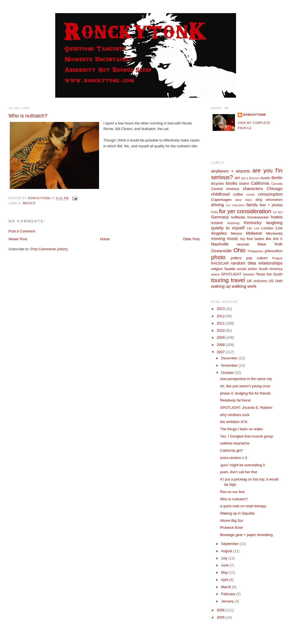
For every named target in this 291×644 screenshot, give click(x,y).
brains (244, 183)
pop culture (257, 258)
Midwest (254, 233)
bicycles (218, 183)
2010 (221, 331)
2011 (221, 323)
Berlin (277, 178)
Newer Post (18, 239)
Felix (215, 212)
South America (270, 269)
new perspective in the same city (246, 379)
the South (275, 274)
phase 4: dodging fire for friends (245, 393)
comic (251, 194)
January (228, 601)
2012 (221, 316)
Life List (253, 228)
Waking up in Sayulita (237, 513)
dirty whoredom (269, 200)
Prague (277, 258)
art (237, 178)
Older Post (191, 239)
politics (236, 258)
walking (239, 286)
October (228, 373)
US (271, 281)
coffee (238, 194)
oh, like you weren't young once (245, 386)
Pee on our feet (232, 492)
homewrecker (258, 217)
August (227, 551)
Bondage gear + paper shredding (246, 535)
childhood (220, 194)
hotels (277, 217)
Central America (225, 189)
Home (105, 239)
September (230, 544)
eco (228, 205)
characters (253, 188)
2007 (221, 352)
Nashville (220, 244)
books (231, 183)
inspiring (233, 223)
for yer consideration (245, 211)
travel (238, 280)
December (230, 358)
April (225, 580)
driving (217, 205)
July (225, 558)
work (252, 286)
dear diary (244, 200)
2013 (221, 309)
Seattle (230, 269)
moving (218, 238)
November (230, 365)
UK (249, 281)
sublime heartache (235, 443)
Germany (220, 217)
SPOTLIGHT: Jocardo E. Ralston (246, 408)
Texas (261, 274)
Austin (265, 178)
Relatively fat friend (235, 400)
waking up (221, 286)
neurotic (243, 244)
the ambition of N (234, 422)
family (252, 205)
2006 (221, 610)
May (225, 572)
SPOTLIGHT (231, 274)
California (260, 183)
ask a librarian (250, 178)
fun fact (278, 212)
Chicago (275, 188)
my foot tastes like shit (259, 239)
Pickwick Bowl (231, 528)
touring (220, 280)
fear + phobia (271, 205)
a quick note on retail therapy (243, 506)
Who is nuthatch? (234, 499)
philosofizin (274, 251)
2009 (221, 337)
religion (217, 269)
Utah (279, 281)
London (267, 228)
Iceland (217, 223)
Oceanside (222, 251)
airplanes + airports (231, 171)
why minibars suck (235, 415)
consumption (270, 194)
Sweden (249, 274)
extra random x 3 (234, 458)
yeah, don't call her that (239, 472)
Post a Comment (22, 231)
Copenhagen (222, 200)
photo (218, 257)
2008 (221, 345)
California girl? (232, 450)
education (238, 205)
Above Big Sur (232, 521)
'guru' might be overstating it (242, 465)
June (225, 565)
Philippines (256, 251)
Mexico (29, 203)
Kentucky (253, 223)
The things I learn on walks (241, 429)
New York (270, 244)
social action (247, 269)
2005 (221, 617)
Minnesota (274, 233)
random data (243, 263)
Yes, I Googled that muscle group (247, 436)
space (216, 274)
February (229, 594)
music (233, 238)
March (226, 587)
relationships (270, 263)
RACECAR (220, 263)
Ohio (240, 250)
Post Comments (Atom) (49, 249)
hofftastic (238, 217)
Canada (277, 184)
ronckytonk (255, 115)
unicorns (260, 281)
